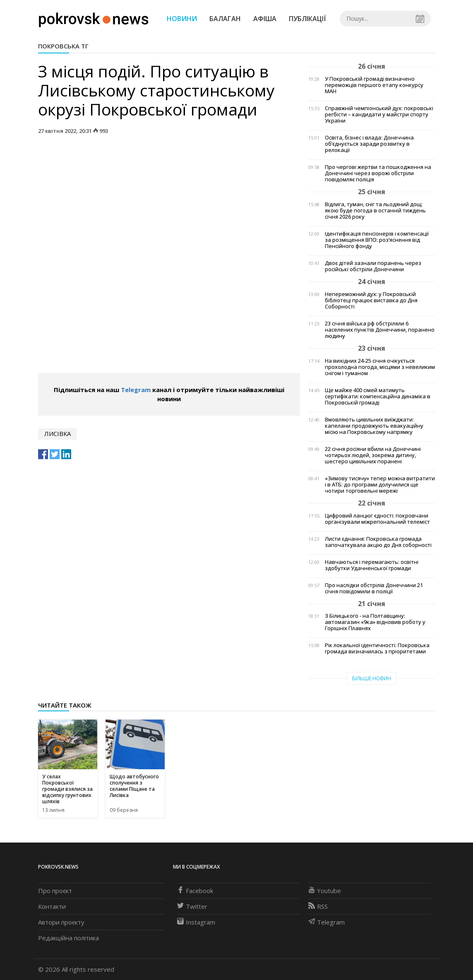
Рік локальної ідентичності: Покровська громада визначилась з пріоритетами (377, 648)
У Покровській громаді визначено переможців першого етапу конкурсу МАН (374, 85)
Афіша (265, 19)
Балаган (225, 19)
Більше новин (372, 678)
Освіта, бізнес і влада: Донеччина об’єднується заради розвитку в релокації (369, 144)
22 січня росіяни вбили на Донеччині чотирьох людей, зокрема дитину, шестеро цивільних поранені (373, 455)
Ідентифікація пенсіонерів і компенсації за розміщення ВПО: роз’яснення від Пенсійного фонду (377, 240)
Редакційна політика (68, 938)
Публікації (307, 19)
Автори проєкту (61, 922)
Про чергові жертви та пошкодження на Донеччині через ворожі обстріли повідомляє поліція (378, 173)
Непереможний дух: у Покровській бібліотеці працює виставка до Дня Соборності (371, 300)
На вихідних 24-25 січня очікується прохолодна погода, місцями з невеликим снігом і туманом (380, 367)
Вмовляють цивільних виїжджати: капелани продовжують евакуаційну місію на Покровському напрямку (374, 426)
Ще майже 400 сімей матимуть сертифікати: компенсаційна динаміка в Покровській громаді (378, 396)
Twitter (192, 906)
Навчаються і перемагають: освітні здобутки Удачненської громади (372, 565)
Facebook (195, 891)
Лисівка (58, 433)
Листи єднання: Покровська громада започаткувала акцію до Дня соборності (378, 542)
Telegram (136, 390)
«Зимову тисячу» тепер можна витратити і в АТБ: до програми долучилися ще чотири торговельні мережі (380, 485)
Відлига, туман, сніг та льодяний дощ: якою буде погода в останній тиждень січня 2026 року (375, 211)
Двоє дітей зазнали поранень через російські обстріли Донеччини (373, 266)
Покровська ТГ (63, 46)
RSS (318, 906)
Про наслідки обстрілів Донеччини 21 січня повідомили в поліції (374, 588)
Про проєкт (55, 891)
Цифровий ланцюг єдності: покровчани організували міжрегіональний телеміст (377, 519)
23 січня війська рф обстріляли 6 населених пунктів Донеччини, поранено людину (380, 330)
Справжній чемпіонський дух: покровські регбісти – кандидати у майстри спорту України (379, 114)
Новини (182, 19)
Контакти (52, 906)
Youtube (325, 891)
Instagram (196, 922)
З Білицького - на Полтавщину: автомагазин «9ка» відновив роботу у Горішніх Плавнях (375, 622)
